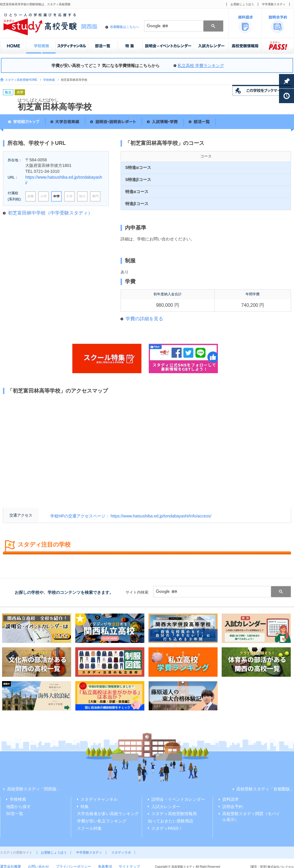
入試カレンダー (166, 807)
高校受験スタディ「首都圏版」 (265, 789)
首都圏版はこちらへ (125, 27)
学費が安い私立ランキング (102, 821)
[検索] (173, 26)
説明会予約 (233, 807)
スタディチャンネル (99, 799)
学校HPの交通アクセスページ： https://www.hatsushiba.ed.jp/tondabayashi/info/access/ (131, 516)
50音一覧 (15, 814)
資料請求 (230, 799)
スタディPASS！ (167, 828)
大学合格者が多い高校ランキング (108, 814)
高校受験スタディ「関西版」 (34, 789)
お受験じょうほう (242, 4)
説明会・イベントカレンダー (178, 799)
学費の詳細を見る (144, 319)
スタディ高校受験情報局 (174, 814)
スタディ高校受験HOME (21, 80)
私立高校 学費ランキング (201, 66)
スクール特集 (89, 828)
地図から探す (19, 807)
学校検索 (49, 80)
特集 (85, 807)
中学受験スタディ (274, 4)
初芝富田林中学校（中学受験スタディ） (50, 213)
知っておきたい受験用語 (171, 821)
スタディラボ (121, 852)
